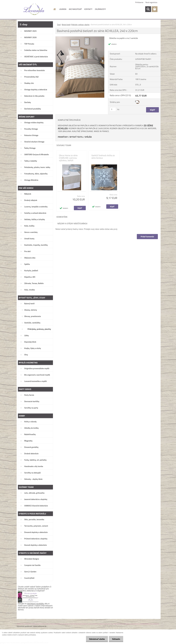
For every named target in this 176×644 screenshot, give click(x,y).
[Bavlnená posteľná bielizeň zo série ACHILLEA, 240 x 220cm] (80, 37)
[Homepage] (54, 9)
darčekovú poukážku (36, 604)
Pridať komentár (147, 237)
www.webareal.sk (40, 626)
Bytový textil (66, 25)
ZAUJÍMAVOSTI (100, 9)
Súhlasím (116, 639)
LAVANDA (63, 9)
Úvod (59, 25)
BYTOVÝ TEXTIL (76, 137)
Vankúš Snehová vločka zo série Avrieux (103, 157)
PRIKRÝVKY (63, 137)
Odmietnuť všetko (97, 639)
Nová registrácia (151, 2)
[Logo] (34, 9)
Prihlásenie (139, 2)
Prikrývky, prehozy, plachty (80, 25)
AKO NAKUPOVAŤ (75, 9)
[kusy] (113, 109)
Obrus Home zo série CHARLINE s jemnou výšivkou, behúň (68, 158)
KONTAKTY (88, 9)
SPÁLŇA (88, 137)
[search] (148, 9)
